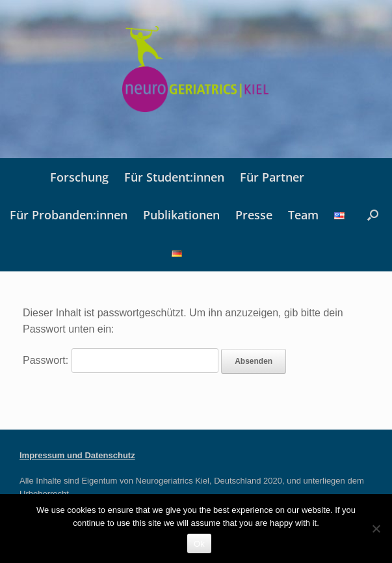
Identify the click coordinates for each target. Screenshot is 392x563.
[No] (376, 529)
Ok (199, 544)
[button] (373, 215)
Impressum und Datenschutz (77, 455)
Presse (254, 215)
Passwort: (121, 360)
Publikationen (181, 215)
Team (303, 215)
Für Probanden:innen (69, 215)
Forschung (79, 177)
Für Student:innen (174, 177)
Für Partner (272, 177)
